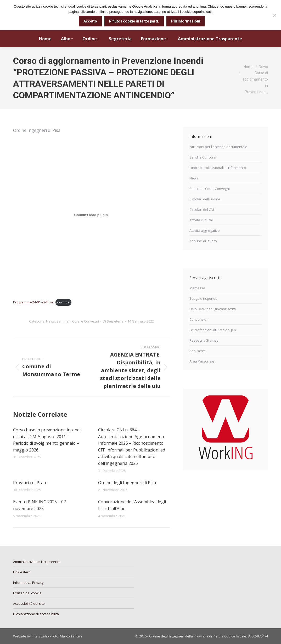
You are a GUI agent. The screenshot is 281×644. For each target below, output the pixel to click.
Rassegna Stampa (204, 340)
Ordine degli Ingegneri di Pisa (127, 483)
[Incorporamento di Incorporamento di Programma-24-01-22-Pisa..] (91, 215)
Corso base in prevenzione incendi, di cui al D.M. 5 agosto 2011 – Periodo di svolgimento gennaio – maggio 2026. (47, 440)
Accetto (90, 21)
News (50, 321)
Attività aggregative (205, 230)
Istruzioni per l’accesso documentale (218, 147)
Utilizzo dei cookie (27, 593)
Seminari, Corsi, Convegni (210, 189)
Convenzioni (199, 319)
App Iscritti (198, 351)
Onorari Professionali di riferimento (218, 168)
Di (113, 321)
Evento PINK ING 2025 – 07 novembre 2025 (40, 505)
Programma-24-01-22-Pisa (33, 302)
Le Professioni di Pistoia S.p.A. (213, 330)
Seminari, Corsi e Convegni (78, 321)
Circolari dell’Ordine (205, 199)
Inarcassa (197, 288)
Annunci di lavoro (203, 241)
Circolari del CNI (202, 210)
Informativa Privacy (28, 583)
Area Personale (202, 361)
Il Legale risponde (203, 298)
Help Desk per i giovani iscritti (213, 309)
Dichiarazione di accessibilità (36, 614)
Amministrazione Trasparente (37, 562)
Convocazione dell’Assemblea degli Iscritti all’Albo (132, 505)
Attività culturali (201, 220)
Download (63, 302)
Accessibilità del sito (29, 603)
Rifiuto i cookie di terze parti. (134, 21)
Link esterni (22, 572)
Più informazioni (186, 21)
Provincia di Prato (30, 483)
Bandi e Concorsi (203, 157)
